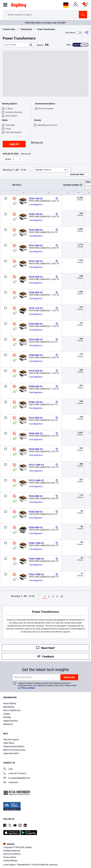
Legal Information (11, 753)
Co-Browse (11, 783)
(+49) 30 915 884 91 (15, 774)
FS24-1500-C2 (36, 574)
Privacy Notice (28, 688)
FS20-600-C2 (36, 527)
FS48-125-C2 (36, 402)
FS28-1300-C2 (36, 543)
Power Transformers (46, 29)
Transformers (26, 29)
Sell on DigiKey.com (12, 710)
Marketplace (9, 707)
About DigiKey (10, 703)
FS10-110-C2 (36, 308)
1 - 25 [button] (15, 170)
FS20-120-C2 (36, 214)
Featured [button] (44, 170)
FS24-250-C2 (36, 230)
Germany (9, 844)
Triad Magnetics (36, 205)
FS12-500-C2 (36, 418)
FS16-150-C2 (36, 261)
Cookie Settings (10, 861)
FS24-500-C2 (36, 449)
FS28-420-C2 (36, 433)
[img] (19, 6)
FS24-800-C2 (36, 496)
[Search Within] (16, 45)
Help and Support (11, 740)
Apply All (14, 144)
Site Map (7, 717)
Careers (7, 714)
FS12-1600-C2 (36, 480)
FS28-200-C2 (36, 512)
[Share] (87, 33)
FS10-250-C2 (36, 277)
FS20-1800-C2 (36, 559)
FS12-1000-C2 (36, 465)
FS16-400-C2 (36, 339)
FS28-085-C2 (36, 355)
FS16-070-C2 (36, 371)
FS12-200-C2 (36, 245)
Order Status (9, 743)
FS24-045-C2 (36, 324)
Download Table (77, 174)
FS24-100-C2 (36, 198)
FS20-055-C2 (36, 292)
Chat (8, 769)
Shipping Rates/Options (14, 746)
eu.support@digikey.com (17, 778)
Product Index (9, 29)
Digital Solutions (11, 721)
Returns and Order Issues (14, 750)
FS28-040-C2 (36, 386)
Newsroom (8, 724)
